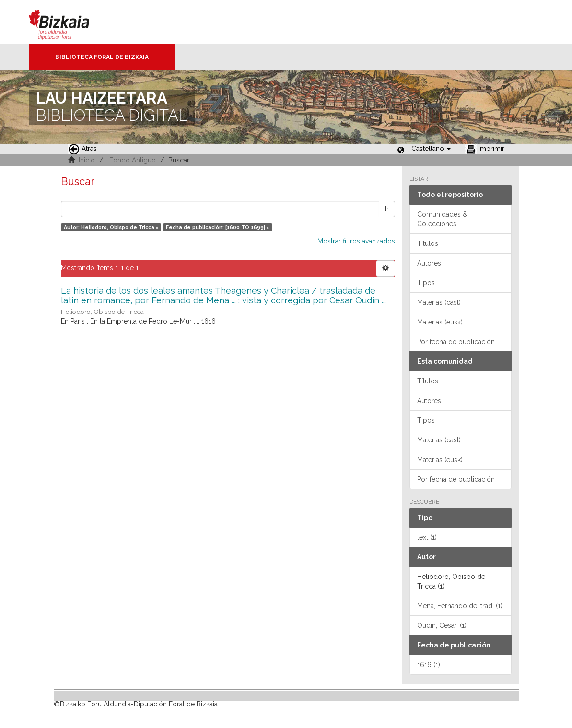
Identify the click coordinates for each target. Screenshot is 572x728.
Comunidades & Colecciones (442, 219)
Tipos (426, 283)
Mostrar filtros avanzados (356, 241)
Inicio (87, 160)
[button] (431, 149)
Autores (429, 263)
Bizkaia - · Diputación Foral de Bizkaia (69, 22)
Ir (387, 209)
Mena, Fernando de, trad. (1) (460, 606)
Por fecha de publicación (456, 342)
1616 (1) (429, 665)
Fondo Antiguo (133, 160)
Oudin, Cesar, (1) (442, 625)
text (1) (427, 537)
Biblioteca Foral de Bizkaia (102, 57)
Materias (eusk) (440, 322)
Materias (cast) (439, 302)
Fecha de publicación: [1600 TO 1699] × (217, 227)
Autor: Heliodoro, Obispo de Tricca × (111, 227)
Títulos (428, 243)
